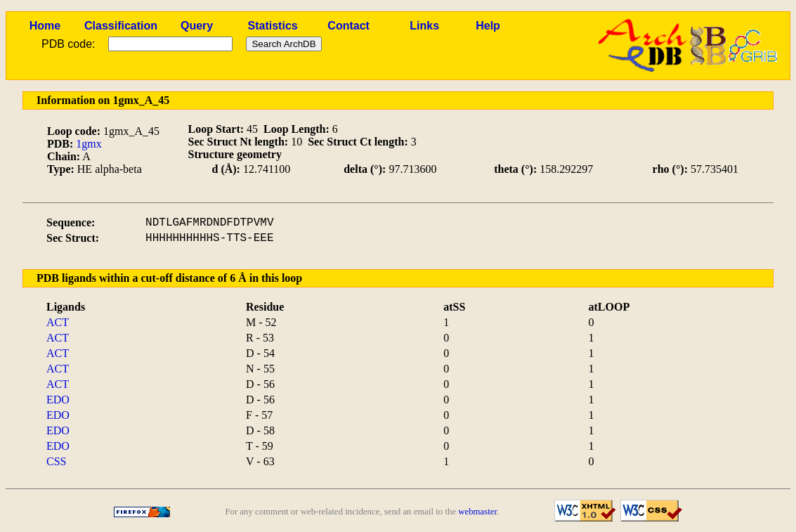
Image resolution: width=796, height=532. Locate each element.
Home (45, 26)
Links (424, 26)
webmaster (477, 512)
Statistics (273, 26)
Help (488, 26)
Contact (348, 26)
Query (197, 26)
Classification (121, 26)
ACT (58, 322)
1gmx (89, 144)
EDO (58, 400)
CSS (56, 461)
